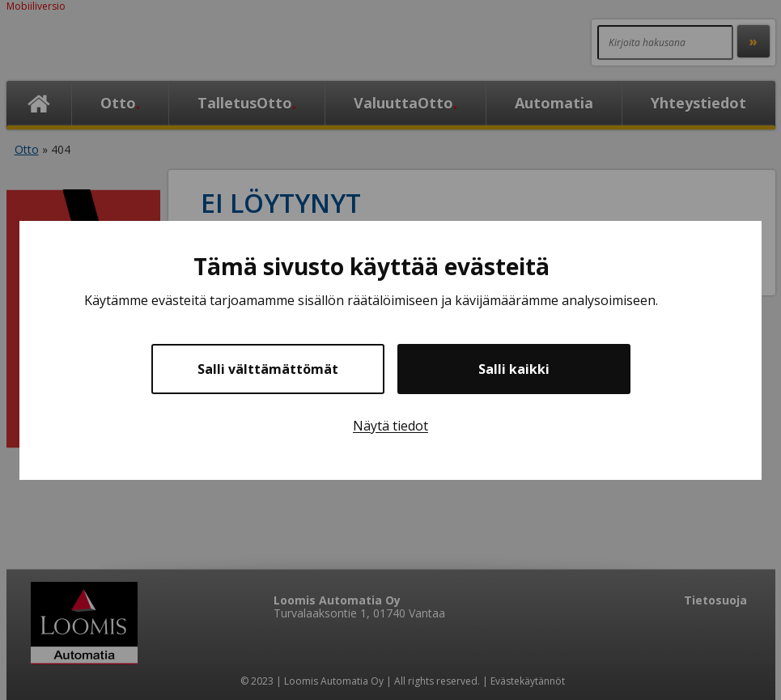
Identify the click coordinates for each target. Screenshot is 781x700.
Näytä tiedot (390, 426)
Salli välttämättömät (268, 369)
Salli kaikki (514, 369)
